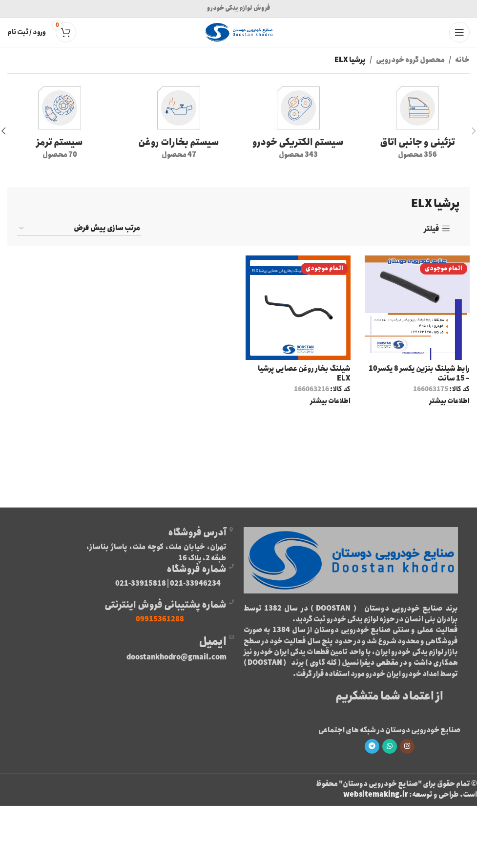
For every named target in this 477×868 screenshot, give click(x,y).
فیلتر (432, 229)
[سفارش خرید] (79, 229)
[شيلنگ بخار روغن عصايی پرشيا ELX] (298, 308)
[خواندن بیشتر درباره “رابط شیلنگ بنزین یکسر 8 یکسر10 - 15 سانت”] (449, 401)
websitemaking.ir (376, 795)
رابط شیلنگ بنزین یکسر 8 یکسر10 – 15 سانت (419, 374)
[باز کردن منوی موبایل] (459, 32)
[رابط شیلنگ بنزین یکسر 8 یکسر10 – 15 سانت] (417, 308)
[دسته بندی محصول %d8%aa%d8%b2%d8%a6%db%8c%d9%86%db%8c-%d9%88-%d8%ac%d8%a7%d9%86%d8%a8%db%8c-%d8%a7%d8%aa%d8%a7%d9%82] (417, 125)
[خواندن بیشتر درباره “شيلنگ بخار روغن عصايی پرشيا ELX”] (330, 401)
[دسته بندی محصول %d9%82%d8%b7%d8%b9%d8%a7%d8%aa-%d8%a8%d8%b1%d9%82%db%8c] (298, 125)
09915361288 (160, 619)
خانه (462, 60)
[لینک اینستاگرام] (407, 746)
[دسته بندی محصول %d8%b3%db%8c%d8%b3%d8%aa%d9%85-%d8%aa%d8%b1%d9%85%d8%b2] (60, 125)
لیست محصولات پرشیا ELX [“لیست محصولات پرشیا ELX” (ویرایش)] (238, 439)
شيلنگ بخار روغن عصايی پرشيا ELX (304, 374)
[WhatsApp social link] (390, 746)
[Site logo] (239, 32)
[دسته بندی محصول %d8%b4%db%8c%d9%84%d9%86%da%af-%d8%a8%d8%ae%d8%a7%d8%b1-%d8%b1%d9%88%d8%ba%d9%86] (179, 125)
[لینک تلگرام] (372, 746)
